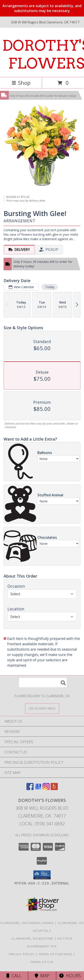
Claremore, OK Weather (32, 938)
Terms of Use (42, 962)
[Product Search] (43, 683)
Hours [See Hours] (70, 976)
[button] (42, 875)
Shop (21, 83)
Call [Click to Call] (14, 976)
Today (50, 287)
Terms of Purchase (55, 954)
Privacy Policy (22, 954)
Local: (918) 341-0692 (42, 824)
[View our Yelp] (54, 789)
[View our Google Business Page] (38, 789)
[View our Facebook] (30, 789)
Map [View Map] (42, 976)
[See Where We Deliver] (42, 708)
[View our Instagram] (46, 789)
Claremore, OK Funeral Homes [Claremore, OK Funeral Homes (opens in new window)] (27, 923)
